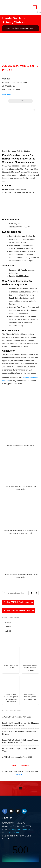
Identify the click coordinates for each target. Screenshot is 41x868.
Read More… (7, 94)
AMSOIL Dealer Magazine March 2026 (17, 757)
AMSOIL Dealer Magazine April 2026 (17, 717)
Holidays (8, 623)
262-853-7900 (14, 833)
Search (20, 101)
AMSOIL (8, 631)
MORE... (20, 775)
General (8, 627)
